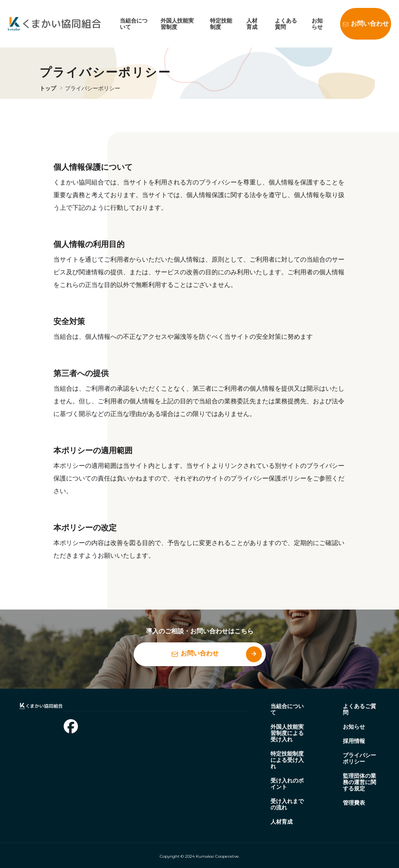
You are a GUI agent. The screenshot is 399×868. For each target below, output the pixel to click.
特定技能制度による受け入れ (287, 760)
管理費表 (354, 803)
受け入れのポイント (287, 784)
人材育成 (252, 24)
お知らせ (317, 24)
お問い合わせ (370, 24)
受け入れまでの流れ (287, 804)
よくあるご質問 (359, 709)
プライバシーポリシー (93, 88)
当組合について (287, 709)
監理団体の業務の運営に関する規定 (359, 782)
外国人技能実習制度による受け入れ (287, 733)
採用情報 (354, 741)
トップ (48, 88)
